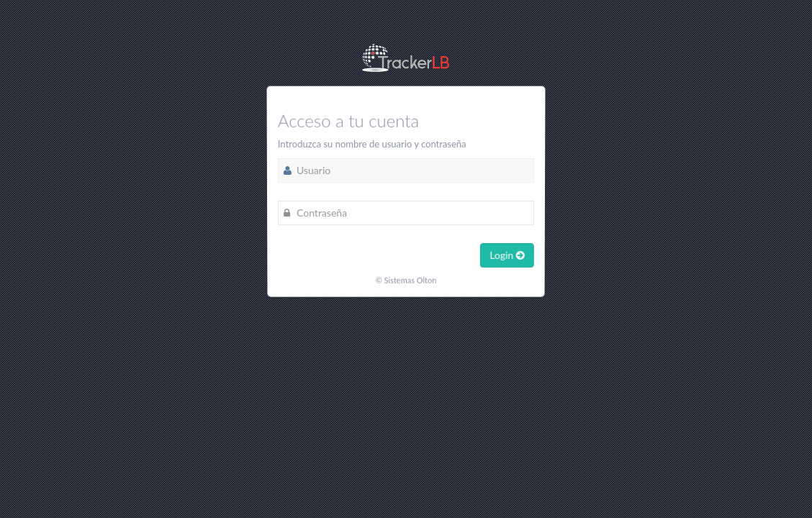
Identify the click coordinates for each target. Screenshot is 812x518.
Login (506, 254)
